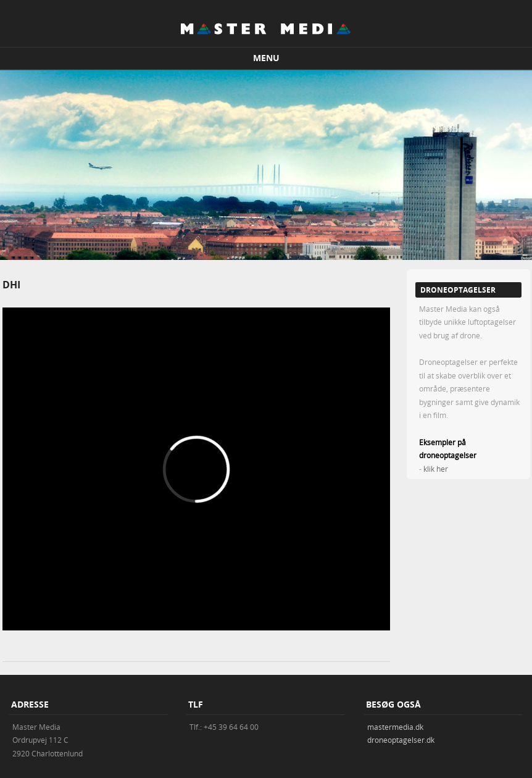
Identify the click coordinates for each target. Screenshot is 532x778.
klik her (436, 469)
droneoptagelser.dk (401, 740)
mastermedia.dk (395, 727)
